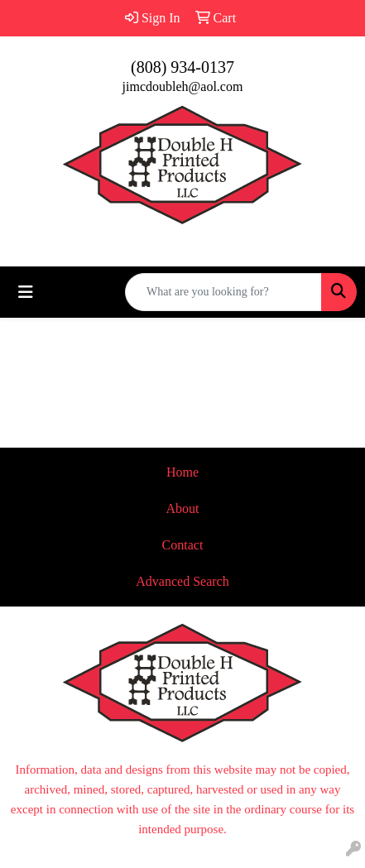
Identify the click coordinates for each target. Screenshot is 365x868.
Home (182, 472)
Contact (183, 545)
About (183, 508)
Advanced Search (182, 581)
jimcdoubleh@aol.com (183, 86)
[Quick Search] (223, 292)
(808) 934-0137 (182, 67)
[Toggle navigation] (26, 292)
